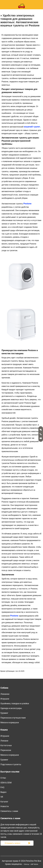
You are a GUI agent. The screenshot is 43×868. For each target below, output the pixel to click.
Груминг (4, 713)
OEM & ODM (6, 783)
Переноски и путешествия (13, 718)
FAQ (2, 787)
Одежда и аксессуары (11, 708)
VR (2, 797)
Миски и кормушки (10, 722)
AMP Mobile (34, 864)
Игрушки (5, 699)
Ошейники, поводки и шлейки (15, 703)
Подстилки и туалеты (11, 764)
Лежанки (5, 694)
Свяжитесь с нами (9, 811)
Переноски (6, 750)
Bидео (3, 792)
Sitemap (27, 864)
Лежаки (4, 741)
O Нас (3, 778)
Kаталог (4, 802)
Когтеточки (6, 745)
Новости (5, 806)
